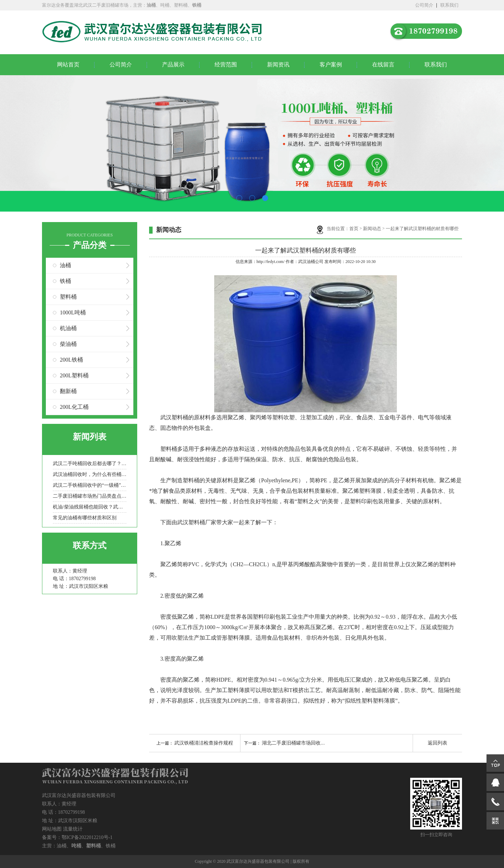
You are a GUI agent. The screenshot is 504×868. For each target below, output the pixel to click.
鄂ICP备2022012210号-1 (87, 837)
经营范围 (226, 65)
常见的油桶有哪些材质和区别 (85, 518)
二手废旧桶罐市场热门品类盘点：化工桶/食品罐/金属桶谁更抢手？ (90, 496)
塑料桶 (68, 297)
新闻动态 (372, 229)
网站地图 (52, 829)
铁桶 (65, 281)
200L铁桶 (71, 360)
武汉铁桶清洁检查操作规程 (204, 743)
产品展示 (173, 65)
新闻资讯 (278, 65)
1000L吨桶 (73, 312)
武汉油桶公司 (311, 262)
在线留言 (383, 65)
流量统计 (73, 829)
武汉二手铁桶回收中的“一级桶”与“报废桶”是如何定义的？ (90, 485)
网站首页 (68, 65)
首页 (354, 229)
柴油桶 (68, 344)
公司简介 (424, 5)
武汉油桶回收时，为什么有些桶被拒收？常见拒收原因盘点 (90, 474)
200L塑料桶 (74, 375)
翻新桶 (68, 391)
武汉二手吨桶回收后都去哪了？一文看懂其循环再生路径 (90, 464)
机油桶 (68, 328)
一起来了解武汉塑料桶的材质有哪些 (422, 229)
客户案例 (331, 65)
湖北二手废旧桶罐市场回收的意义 (299, 743)
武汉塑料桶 (174, 417)
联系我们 (449, 5)
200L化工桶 (74, 407)
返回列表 (437, 743)
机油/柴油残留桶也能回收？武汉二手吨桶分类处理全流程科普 (90, 507)
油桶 (65, 265)
